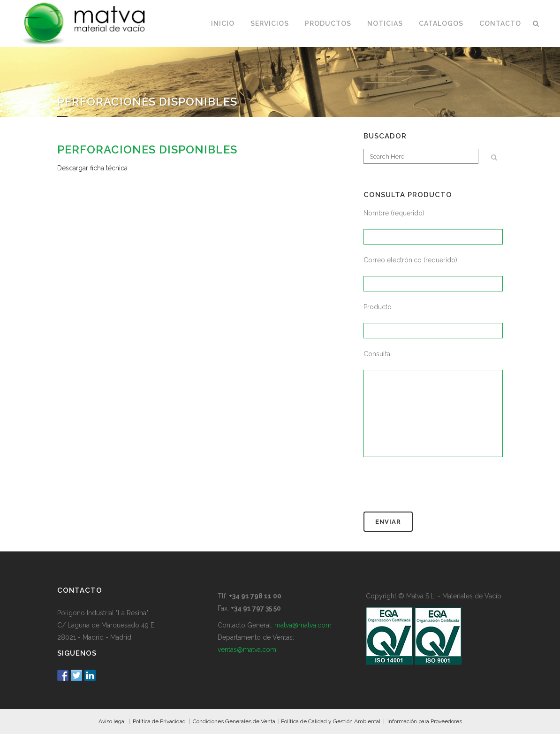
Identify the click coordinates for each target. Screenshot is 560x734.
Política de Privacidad (159, 721)
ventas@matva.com (247, 650)
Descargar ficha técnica (92, 168)
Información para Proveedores (425, 721)
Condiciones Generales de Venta (234, 721)
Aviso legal (112, 721)
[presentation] (435, 489)
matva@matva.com (303, 625)
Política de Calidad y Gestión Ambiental (331, 721)
